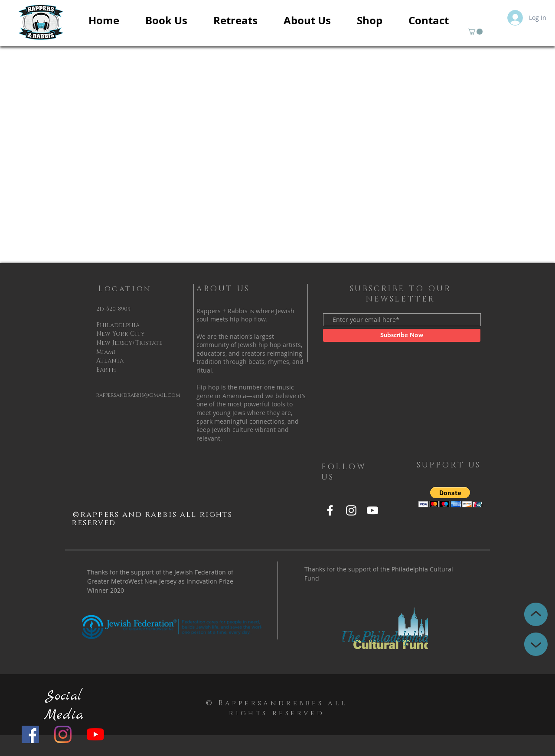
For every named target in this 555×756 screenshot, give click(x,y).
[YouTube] (95, 734)
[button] (475, 32)
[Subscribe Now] (402, 335)
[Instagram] (63, 734)
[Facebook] (30, 734)
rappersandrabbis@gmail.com (138, 395)
